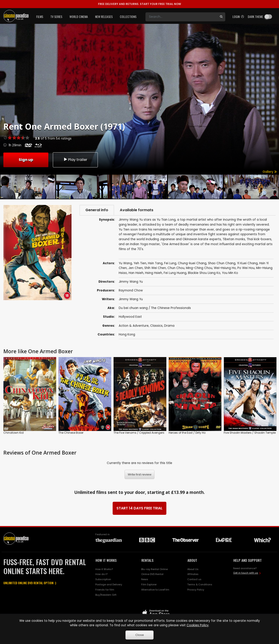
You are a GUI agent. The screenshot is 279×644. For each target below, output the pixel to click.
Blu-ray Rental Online (154, 569)
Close (140, 635)
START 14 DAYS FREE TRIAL (139, 508)
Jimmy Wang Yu (131, 299)
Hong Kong (127, 334)
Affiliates (193, 574)
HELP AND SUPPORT (248, 560)
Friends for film (105, 590)
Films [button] (40, 17)
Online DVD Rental (152, 574)
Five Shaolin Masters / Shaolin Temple (250, 433)
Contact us (194, 579)
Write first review (140, 474)
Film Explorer (149, 584)
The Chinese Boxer (71, 433)
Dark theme (255, 17)
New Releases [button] (104, 17)
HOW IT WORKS (106, 560)
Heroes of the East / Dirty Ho (187, 433)
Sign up (26, 160)
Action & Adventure (134, 326)
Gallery (270, 172)
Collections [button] (128, 17)
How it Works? (104, 569)
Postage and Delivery (109, 584)
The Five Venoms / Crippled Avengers (139, 433)
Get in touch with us (246, 573)
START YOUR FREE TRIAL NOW (139, 4)
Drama (169, 326)
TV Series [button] (56, 17)
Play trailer (75, 160)
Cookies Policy (198, 625)
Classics (156, 326)
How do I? (101, 574)
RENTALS (147, 560)
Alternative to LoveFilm (155, 590)
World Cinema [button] (79, 17)
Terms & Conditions (200, 584)
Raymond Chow (131, 290)
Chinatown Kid (13, 433)
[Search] (181, 17)
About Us (193, 569)
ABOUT (192, 560)
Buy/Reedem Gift (106, 595)
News (145, 579)
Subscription (103, 579)
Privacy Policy (196, 590)
